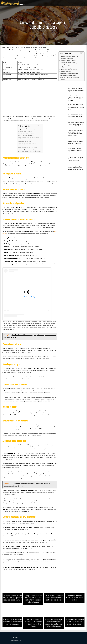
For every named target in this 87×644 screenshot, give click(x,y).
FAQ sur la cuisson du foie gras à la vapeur (30, 151)
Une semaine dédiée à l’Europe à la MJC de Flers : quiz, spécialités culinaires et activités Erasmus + (76, 124)
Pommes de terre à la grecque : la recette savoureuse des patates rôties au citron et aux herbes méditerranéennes (54, 622)
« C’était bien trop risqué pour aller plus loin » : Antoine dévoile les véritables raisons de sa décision (75, 168)
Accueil (4, 47)
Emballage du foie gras (25, 141)
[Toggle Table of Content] (39, 127)
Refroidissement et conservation (28, 147)
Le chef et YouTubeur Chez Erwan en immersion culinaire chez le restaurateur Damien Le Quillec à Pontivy (76, 107)
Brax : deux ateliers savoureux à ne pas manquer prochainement (76, 116)
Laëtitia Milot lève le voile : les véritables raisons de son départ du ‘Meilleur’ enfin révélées (76, 142)
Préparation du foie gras (25, 139)
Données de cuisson (24, 145)
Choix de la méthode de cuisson (27, 143)
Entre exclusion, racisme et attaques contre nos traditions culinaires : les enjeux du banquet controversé (76, 89)
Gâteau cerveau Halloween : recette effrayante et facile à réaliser (76, 150)
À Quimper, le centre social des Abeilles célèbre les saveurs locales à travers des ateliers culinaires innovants (76, 133)
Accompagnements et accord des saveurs (30, 137)
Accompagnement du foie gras (27, 149)
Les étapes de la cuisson (25, 131)
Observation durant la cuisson (27, 133)
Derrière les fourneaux (13, 47)
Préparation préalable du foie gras (28, 129)
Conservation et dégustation (26, 135)
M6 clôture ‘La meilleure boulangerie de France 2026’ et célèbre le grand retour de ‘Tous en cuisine (76, 98)
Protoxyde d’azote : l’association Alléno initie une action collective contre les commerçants (75, 159)
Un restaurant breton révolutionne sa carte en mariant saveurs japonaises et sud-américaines (75, 621)
